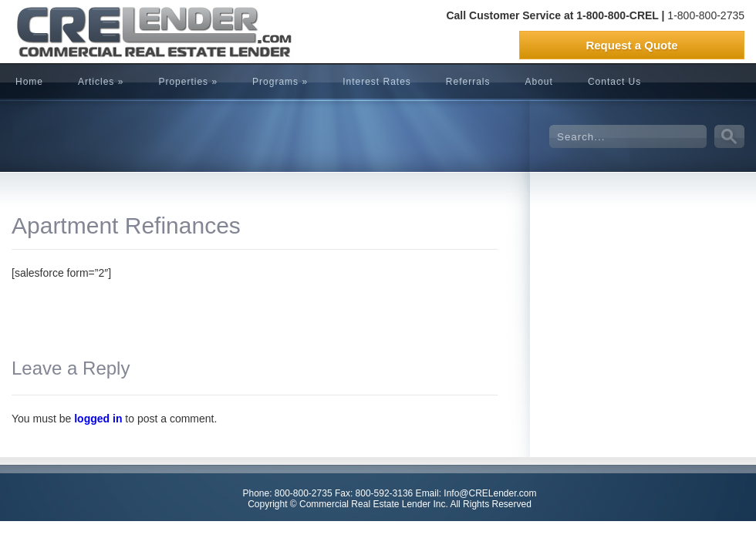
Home (29, 82)
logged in (98, 419)
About (539, 82)
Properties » (188, 82)
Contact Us (614, 82)
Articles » (101, 82)
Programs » (280, 82)
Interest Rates (377, 82)
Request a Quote (631, 45)
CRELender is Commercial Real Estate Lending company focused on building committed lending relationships (127, 32)
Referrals (468, 82)
